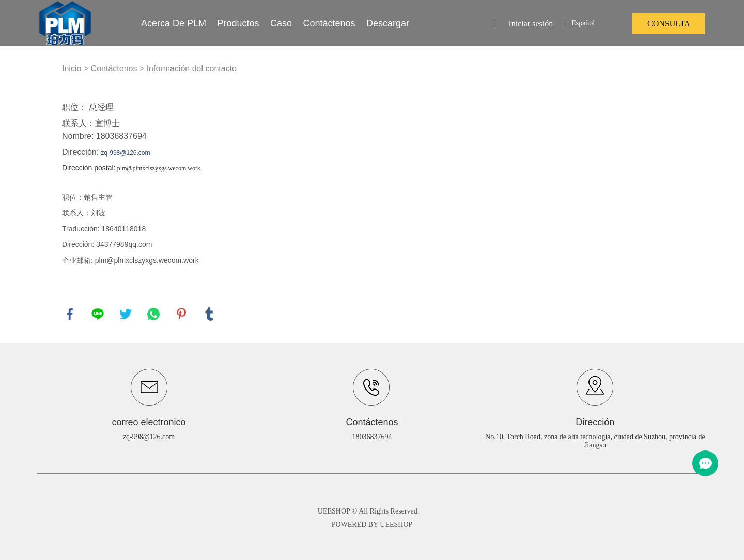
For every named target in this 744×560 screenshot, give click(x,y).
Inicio (72, 68)
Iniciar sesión (531, 24)
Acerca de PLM (174, 23)
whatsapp (153, 314)
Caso (281, 23)
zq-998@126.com (149, 437)
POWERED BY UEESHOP (372, 525)
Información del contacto (192, 68)
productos (238, 23)
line (98, 314)
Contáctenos (329, 23)
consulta (669, 24)
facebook (70, 314)
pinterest (181, 314)
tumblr (209, 314)
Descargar (388, 23)
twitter (126, 314)
